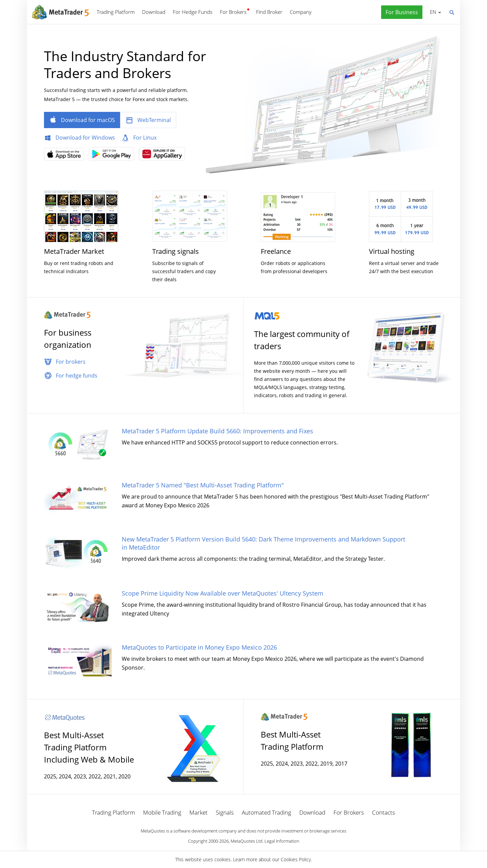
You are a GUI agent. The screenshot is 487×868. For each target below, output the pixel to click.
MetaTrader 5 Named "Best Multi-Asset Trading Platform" (203, 485)
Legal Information (282, 841)
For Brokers (233, 12)
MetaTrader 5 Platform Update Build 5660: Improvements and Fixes (217, 431)
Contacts (384, 812)
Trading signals (176, 251)
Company (301, 12)
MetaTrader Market (74, 251)
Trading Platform (116, 12)
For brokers (71, 362)
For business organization (68, 339)
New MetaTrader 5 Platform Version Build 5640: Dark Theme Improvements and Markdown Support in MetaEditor (263, 543)
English (432, 12)
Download (154, 12)
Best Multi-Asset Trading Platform (292, 740)
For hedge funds (77, 376)
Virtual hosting (392, 251)
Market (199, 812)
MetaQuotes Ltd (247, 841)
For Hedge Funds (193, 12)
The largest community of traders (302, 340)
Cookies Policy (296, 859)
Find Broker (269, 12)
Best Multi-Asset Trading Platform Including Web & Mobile (89, 747)
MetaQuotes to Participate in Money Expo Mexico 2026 (199, 647)
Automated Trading (266, 812)
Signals (225, 812)
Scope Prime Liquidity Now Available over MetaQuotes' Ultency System (223, 593)
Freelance (276, 251)
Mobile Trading (162, 812)
